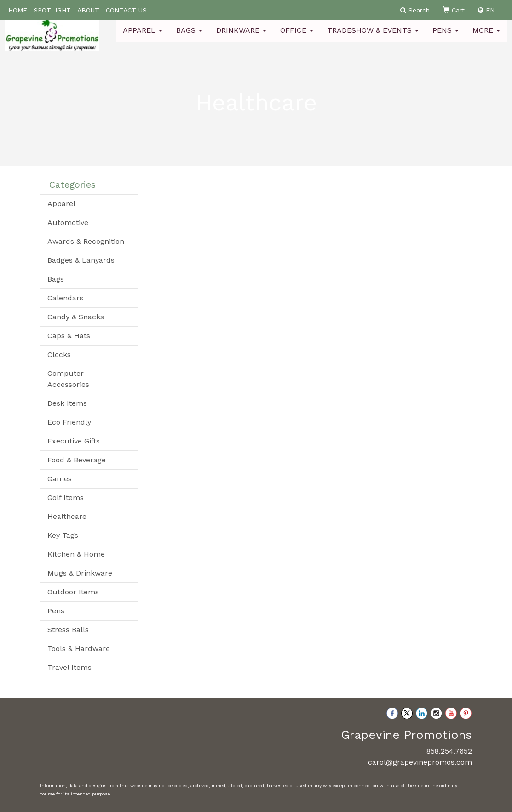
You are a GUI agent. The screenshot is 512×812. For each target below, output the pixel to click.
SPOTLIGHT (52, 10)
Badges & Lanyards (81, 260)
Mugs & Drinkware (80, 573)
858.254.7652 (449, 751)
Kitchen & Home (76, 554)
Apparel (143, 37)
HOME (18, 10)
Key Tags (63, 535)
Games (60, 479)
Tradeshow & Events (373, 37)
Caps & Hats (69, 336)
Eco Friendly (69, 422)
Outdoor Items (73, 592)
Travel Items (69, 667)
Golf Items (66, 498)
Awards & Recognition (86, 241)
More (486, 37)
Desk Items (67, 403)
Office (297, 37)
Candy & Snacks (76, 317)
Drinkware (241, 37)
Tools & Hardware (79, 648)
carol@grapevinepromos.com (420, 762)
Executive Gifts (74, 441)
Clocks (59, 354)
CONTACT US (126, 10)
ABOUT (88, 10)
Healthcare (67, 516)
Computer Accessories (68, 379)
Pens (446, 37)
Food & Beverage (77, 460)
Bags (189, 37)
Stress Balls (68, 630)
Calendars (65, 298)
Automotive (68, 222)
